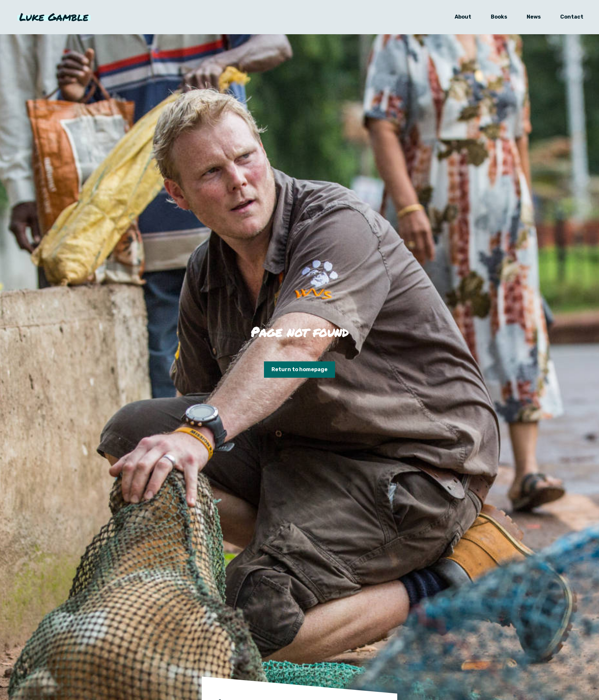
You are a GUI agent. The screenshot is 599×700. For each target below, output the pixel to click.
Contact (568, 19)
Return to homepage (299, 369)
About (459, 19)
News (530, 19)
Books (495, 19)
